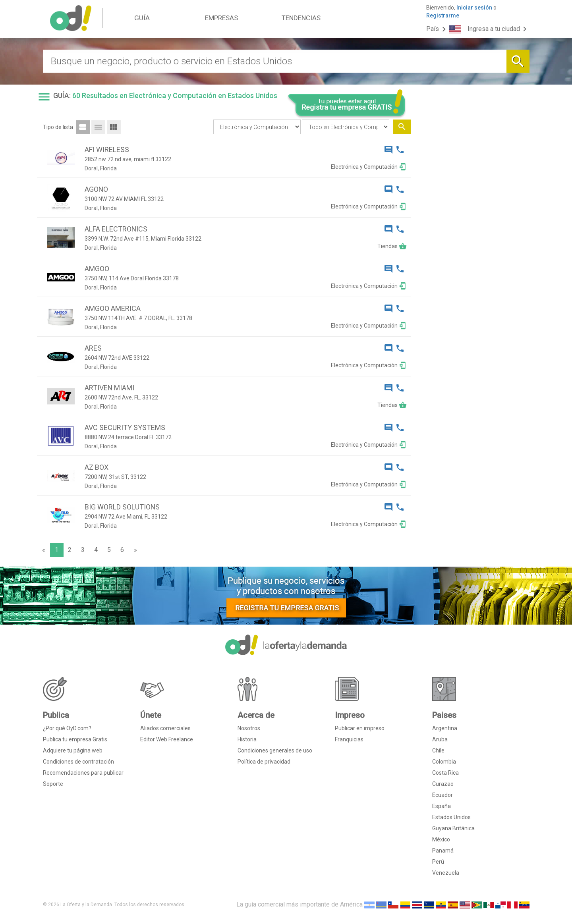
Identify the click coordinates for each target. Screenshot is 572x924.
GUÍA (142, 18)
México (441, 839)
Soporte (53, 784)
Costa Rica (445, 773)
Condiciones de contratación (78, 762)
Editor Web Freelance (167, 739)
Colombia (444, 762)
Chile (438, 750)
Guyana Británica (453, 828)
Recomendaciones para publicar (83, 773)
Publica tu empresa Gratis (75, 739)
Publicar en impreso (360, 728)
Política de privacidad (264, 762)
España (442, 806)
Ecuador (443, 795)
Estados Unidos (451, 817)
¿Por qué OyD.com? (67, 728)
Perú (438, 862)
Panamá (443, 851)
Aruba (440, 739)
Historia (247, 739)
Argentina (445, 728)
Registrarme (443, 15)
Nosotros (249, 728)
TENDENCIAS (301, 18)
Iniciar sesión (474, 8)
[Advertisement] (473, 249)
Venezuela (446, 873)
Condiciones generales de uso (275, 750)
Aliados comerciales (165, 728)
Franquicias (349, 739)
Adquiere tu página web (73, 750)
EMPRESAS (221, 18)
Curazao (443, 784)
